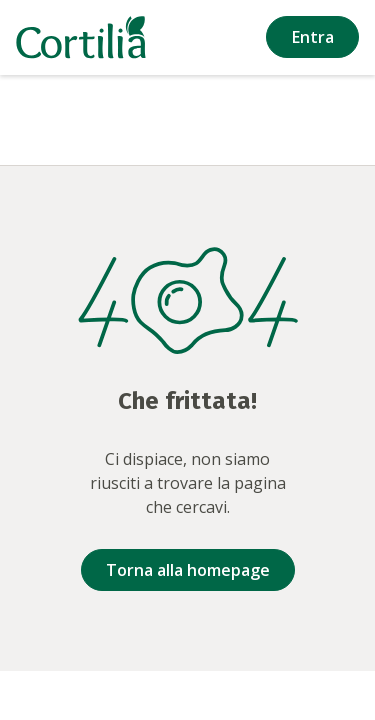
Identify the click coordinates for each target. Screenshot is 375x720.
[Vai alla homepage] (81, 37)
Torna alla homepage (188, 570)
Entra (313, 37)
